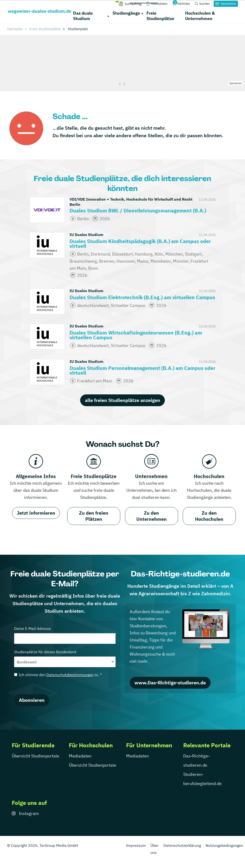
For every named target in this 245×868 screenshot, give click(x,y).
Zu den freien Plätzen (94, 516)
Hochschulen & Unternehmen (200, 16)
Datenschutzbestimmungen (70, 675)
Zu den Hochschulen (209, 516)
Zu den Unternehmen (152, 516)
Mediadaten (80, 756)
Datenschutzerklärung (182, 845)
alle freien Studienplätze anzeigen (122, 400)
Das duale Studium (83, 16)
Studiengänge (126, 13)
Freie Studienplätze (160, 16)
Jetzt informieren (36, 513)
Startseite (15, 29)
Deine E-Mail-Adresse (65, 635)
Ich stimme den (58, 675)
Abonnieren (32, 700)
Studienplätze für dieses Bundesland (65, 658)
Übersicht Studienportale (35, 756)
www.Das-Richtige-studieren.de (170, 683)
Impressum (136, 845)
